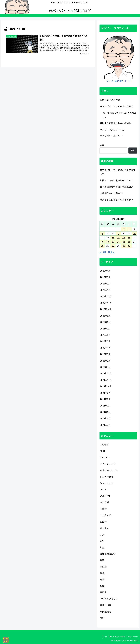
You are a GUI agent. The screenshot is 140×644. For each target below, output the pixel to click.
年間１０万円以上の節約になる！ (117, 180)
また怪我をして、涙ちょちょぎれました (118, 172)
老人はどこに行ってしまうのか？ (117, 200)
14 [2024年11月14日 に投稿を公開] (118, 237)
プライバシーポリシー (111, 136)
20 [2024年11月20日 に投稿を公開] (113, 242)
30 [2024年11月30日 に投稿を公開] (129, 246)
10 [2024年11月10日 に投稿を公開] (134, 233)
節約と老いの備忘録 (110, 100)
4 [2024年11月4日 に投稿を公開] (102, 233)
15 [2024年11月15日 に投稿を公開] (124, 237)
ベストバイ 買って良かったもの (117, 106)
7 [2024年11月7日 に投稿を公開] (118, 233)
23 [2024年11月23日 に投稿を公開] (129, 242)
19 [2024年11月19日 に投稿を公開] (108, 242)
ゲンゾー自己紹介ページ (118, 81)
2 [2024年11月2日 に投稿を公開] (129, 229)
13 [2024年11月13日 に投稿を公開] (113, 237)
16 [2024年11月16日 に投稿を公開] (129, 237)
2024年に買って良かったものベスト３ (119, 115)
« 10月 (103, 252)
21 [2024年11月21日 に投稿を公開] (118, 242)
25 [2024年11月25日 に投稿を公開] (102, 246)
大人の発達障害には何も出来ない (117, 187)
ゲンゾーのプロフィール (112, 130)
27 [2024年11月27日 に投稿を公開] (113, 246)
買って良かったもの (117, 636)
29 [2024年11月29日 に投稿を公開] (124, 246)
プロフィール (133, 636)
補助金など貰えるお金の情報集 (115, 123)
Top (105, 636)
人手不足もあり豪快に (111, 193)
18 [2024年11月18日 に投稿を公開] (102, 242)
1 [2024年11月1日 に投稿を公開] (124, 229)
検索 (102, 145)
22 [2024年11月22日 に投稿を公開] (124, 242)
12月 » (111, 252)
